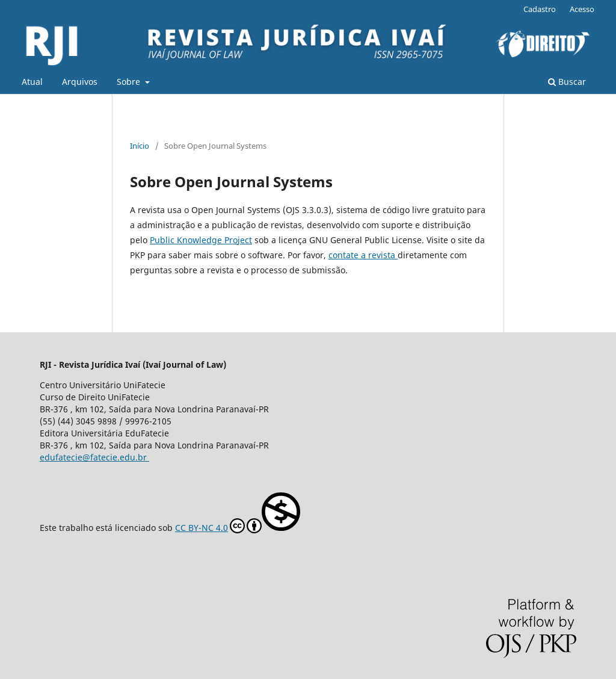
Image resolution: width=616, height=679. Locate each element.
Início (140, 146)
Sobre (130, 82)
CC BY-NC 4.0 (238, 513)
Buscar (567, 82)
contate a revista (363, 255)
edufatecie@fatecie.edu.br (94, 457)
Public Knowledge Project (201, 240)
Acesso (582, 9)
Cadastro (540, 9)
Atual (32, 82)
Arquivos (80, 82)
